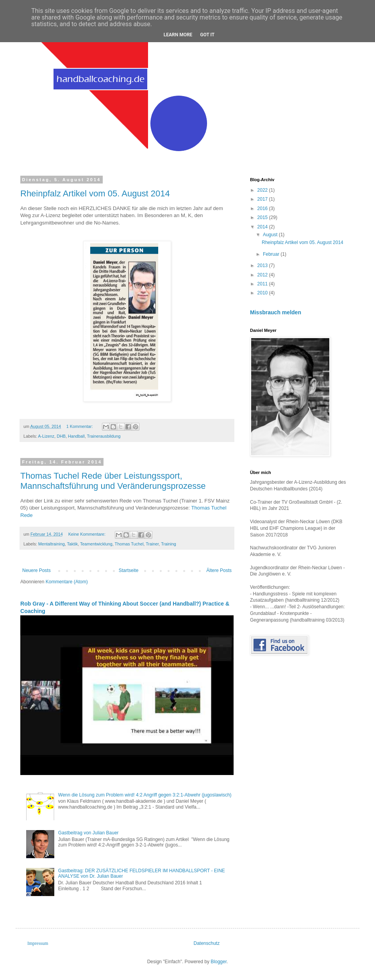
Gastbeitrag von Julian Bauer (88, 833)
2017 (263, 199)
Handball (76, 436)
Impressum (38, 943)
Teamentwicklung (96, 544)
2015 (263, 217)
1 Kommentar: (80, 426)
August (271, 235)
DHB (61, 436)
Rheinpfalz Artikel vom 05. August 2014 (95, 193)
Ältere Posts (219, 570)
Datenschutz (207, 943)
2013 (263, 265)
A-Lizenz (46, 436)
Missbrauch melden (276, 312)
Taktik (72, 544)
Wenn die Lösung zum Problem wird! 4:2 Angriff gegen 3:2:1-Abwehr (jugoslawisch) (145, 795)
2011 (263, 284)
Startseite (129, 570)
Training (169, 544)
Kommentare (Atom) (67, 582)
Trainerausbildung (104, 436)
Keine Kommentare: (87, 534)
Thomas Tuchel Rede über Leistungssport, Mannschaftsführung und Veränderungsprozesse (113, 481)
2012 (263, 275)
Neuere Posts (37, 570)
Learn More (178, 35)
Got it (207, 35)
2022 (263, 190)
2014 (263, 227)
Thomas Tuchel (129, 544)
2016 (263, 208)
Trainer (152, 544)
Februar (272, 254)
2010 (263, 293)
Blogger (219, 962)
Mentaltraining (52, 544)
